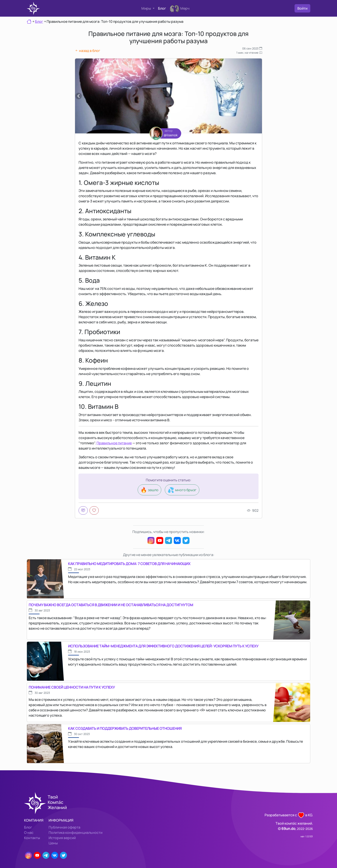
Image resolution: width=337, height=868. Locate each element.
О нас (29, 833)
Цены (53, 843)
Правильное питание (114, 443)
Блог (162, 8)
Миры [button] (147, 8)
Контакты (32, 838)
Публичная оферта (64, 827)
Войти (302, 8)
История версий (62, 838)
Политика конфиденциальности (75, 833)
